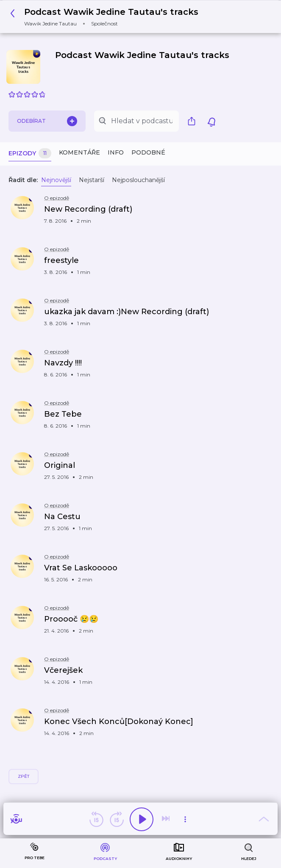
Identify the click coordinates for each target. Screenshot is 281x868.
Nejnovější (56, 180)
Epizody (30, 153)
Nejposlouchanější (138, 180)
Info (116, 152)
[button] (107, 17)
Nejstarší (92, 180)
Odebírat (47, 121)
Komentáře (79, 152)
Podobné (148, 152)
